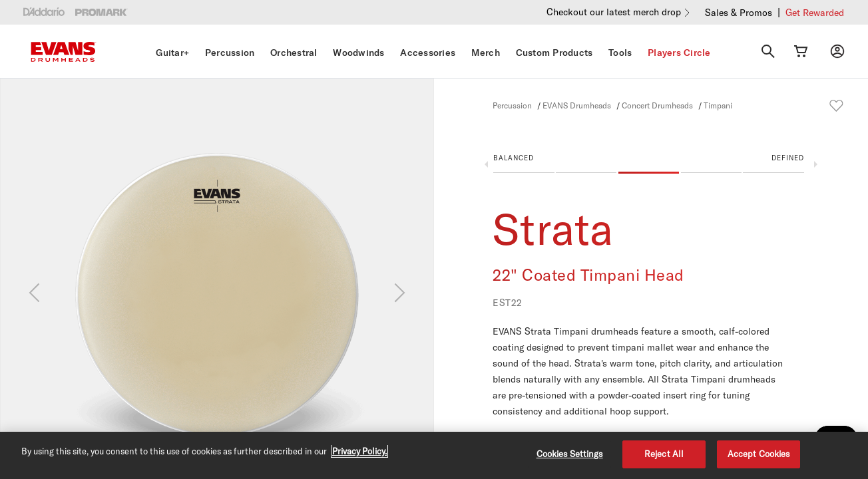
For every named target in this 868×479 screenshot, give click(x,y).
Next (816, 164)
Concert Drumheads (657, 105)
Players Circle (679, 53)
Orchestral (294, 53)
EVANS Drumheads (577, 105)
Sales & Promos (739, 12)
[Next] (400, 293)
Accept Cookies (759, 454)
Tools (620, 53)
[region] (434, 455)
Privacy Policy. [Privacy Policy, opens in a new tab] (359, 451)
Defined (788, 158)
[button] (649, 167)
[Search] (768, 51)
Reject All (664, 454)
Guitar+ (172, 53)
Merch (486, 53)
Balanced (514, 158)
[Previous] (34, 293)
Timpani (718, 105)
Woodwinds (358, 53)
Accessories (428, 53)
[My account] (837, 51)
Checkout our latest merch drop (614, 12)
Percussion (230, 53)
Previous (486, 164)
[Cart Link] (801, 51)
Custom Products (554, 53)
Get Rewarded (815, 12)
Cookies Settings (570, 454)
